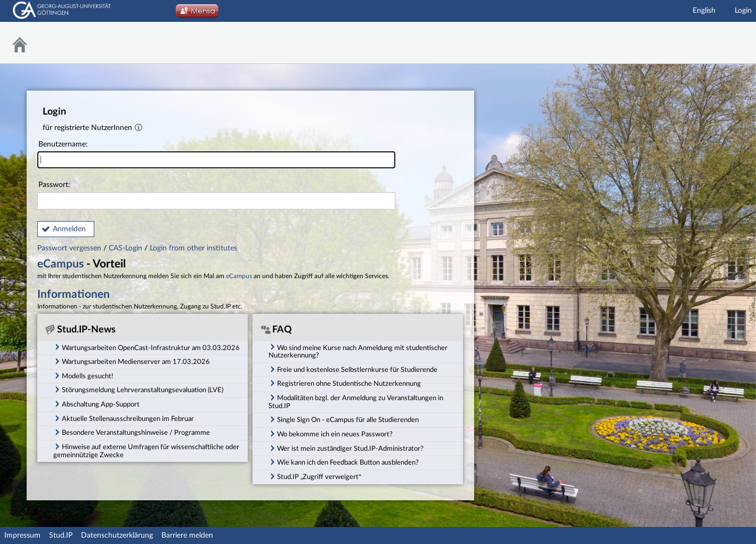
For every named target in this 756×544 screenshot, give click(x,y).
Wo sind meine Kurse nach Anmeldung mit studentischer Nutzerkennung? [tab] (358, 351)
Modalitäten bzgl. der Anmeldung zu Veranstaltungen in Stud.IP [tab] (356, 401)
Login (743, 11)
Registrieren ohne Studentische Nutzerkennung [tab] (345, 383)
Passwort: (216, 195)
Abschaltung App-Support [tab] (96, 404)
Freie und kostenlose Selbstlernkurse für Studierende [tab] (353, 369)
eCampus (60, 264)
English (704, 11)
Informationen (74, 294)
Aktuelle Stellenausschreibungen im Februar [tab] (124, 418)
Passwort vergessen (70, 248)
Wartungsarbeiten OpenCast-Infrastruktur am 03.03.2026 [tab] (147, 347)
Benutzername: (216, 155)
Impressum (22, 535)
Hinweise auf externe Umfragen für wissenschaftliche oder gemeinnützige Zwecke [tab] (146, 450)
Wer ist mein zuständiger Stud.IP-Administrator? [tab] (346, 448)
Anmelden (69, 229)
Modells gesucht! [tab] (83, 376)
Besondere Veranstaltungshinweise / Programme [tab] (132, 432)
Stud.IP (61, 535)
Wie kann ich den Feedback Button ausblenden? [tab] (344, 462)
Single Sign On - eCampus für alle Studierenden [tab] (344, 419)
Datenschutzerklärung (117, 535)
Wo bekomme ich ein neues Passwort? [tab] (331, 434)
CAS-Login (125, 248)
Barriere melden (187, 535)
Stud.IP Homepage (721, 43)
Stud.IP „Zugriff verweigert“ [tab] (315, 476)
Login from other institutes (193, 248)
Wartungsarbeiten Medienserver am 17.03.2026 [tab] (132, 361)
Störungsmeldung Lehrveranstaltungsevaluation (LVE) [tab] (138, 389)
